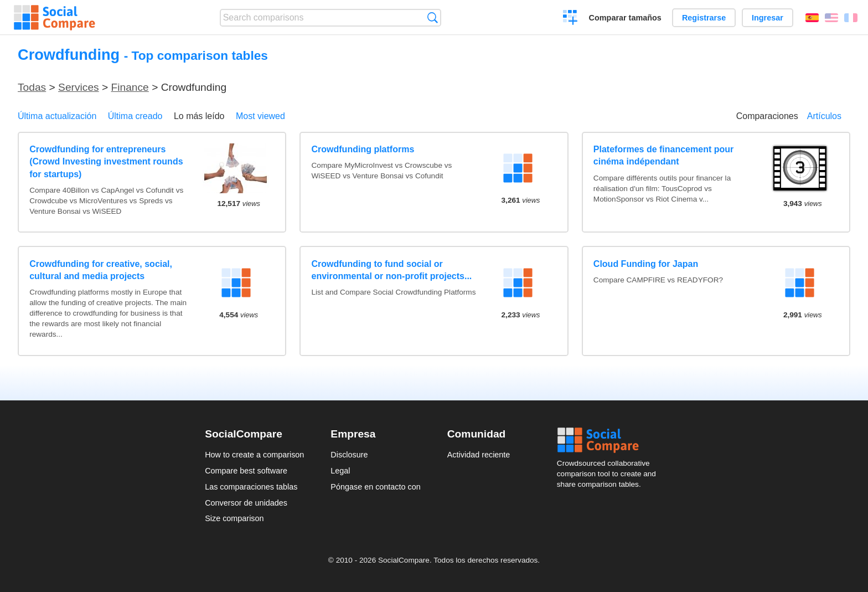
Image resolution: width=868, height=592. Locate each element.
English (831, 18)
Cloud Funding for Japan (646, 264)
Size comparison (234, 518)
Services (79, 87)
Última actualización (57, 116)
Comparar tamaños (625, 18)
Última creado (135, 116)
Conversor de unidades (246, 503)
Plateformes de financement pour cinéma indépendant (663, 155)
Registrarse (704, 18)
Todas (32, 87)
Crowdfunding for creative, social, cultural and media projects (101, 270)
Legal (340, 471)
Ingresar (768, 18)
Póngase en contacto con (375, 487)
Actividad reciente (479, 455)
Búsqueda (433, 17)
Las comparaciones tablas (251, 487)
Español (812, 18)
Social (610, 440)
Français (851, 18)
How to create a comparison (254, 455)
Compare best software (246, 471)
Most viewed (260, 116)
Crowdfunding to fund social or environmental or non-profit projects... (392, 270)
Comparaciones (767, 116)
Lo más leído (199, 116)
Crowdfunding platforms (363, 149)
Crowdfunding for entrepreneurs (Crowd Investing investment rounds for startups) (106, 162)
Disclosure (349, 455)
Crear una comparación (570, 19)
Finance (130, 87)
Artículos (824, 116)
